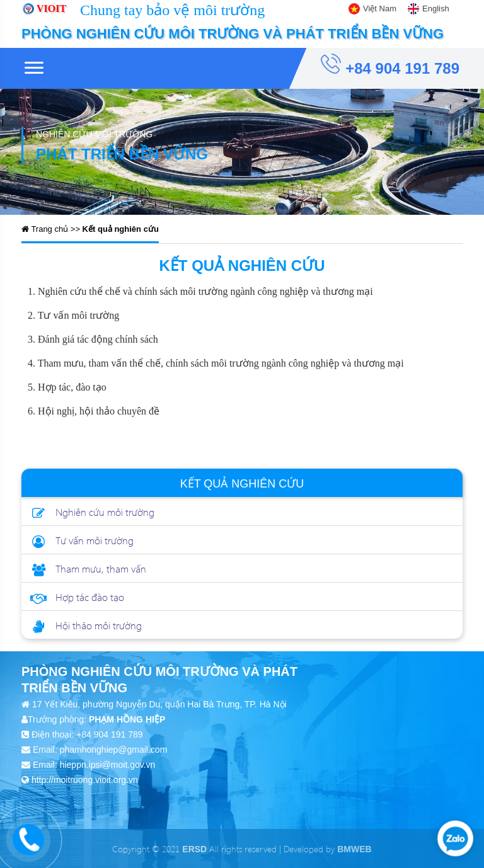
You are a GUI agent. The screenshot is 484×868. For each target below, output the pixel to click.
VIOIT (51, 9)
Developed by (327, 849)
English (436, 9)
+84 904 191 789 (390, 65)
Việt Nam (380, 9)
